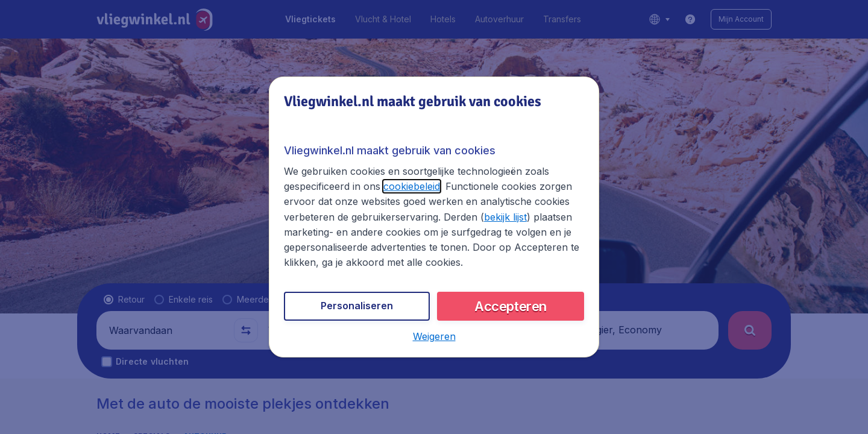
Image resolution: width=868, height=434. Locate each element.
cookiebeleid (412, 186)
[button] (434, 336)
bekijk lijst (505, 217)
